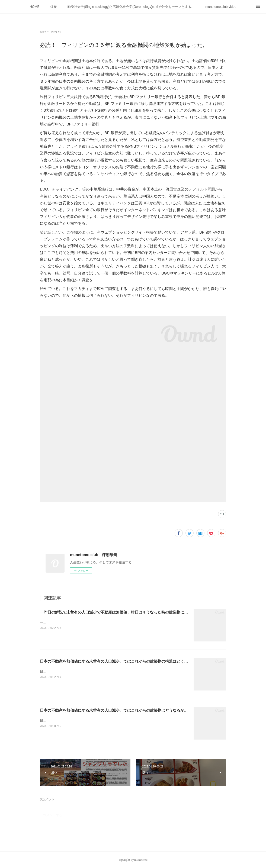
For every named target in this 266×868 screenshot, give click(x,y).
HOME (34, 7)
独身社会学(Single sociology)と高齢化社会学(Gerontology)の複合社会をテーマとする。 (131, 7)
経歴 (53, 7)
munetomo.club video (221, 7)
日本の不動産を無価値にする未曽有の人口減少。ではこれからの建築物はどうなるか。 (114, 710)
